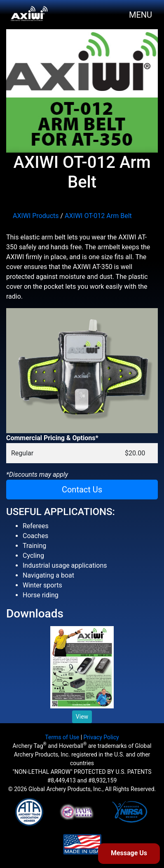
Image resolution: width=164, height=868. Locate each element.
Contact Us (82, 490)
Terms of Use (62, 737)
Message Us (129, 853)
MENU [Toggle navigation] (141, 15)
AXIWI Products (36, 216)
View (82, 717)
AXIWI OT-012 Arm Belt (98, 216)
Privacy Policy (101, 737)
